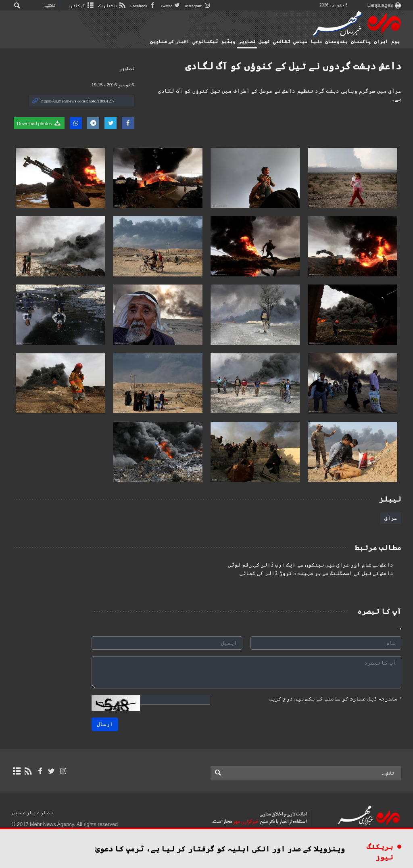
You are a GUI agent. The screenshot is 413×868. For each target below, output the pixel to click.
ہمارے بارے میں (32, 813)
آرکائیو (81, 6)
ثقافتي (282, 42)
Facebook (143, 6)
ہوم (395, 42)
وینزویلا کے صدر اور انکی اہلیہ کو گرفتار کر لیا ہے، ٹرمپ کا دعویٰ (220, 849)
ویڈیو (228, 42)
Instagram (198, 6)
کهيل (264, 42)
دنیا (316, 42)
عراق (391, 518)
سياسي (300, 42)
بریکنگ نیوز (380, 852)
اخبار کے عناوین (170, 42)
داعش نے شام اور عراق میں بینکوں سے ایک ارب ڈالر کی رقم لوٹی (311, 565)
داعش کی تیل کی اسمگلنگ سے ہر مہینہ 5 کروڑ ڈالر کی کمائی (316, 573)
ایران (381, 42)
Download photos (39, 123)
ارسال (105, 724)
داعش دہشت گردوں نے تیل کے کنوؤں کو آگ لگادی (293, 66)
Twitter (171, 6)
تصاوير (247, 42)
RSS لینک (112, 6)
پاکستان (361, 42)
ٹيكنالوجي (205, 42)
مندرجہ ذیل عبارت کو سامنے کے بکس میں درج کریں (335, 699)
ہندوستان (336, 42)
